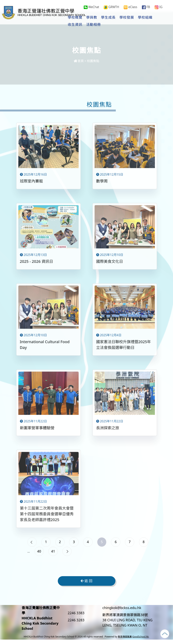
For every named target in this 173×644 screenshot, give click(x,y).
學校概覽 (90, 17)
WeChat (91, 7)
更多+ (159, 17)
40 (73, 554)
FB (146, 7)
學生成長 (123, 17)
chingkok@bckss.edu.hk (122, 612)
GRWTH (111, 7)
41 (89, 554)
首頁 (79, 61)
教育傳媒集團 (125, 641)
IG (159, 7)
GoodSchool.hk (140, 641)
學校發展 (142, 17)
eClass (130, 7)
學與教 (107, 17)
